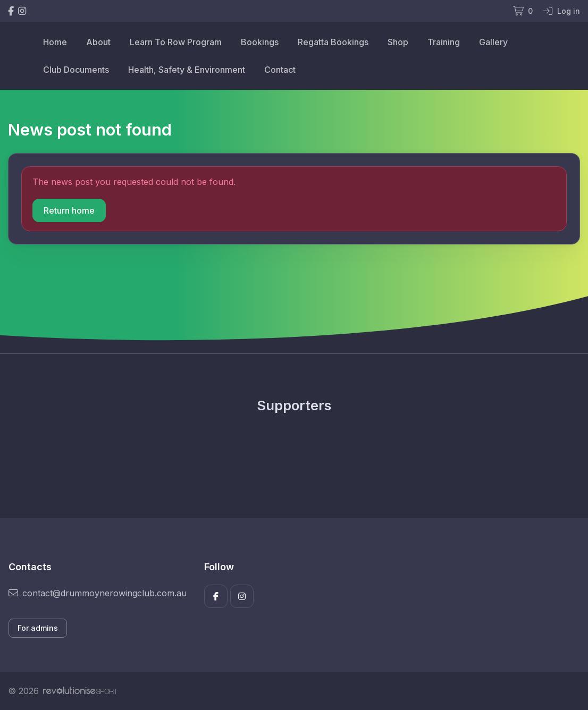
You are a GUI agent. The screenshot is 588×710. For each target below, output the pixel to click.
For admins (38, 628)
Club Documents (76, 70)
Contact (280, 70)
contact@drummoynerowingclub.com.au (98, 593)
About (98, 42)
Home (55, 42)
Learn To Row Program (176, 42)
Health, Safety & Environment (187, 70)
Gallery (493, 42)
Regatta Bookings (333, 42)
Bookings (260, 42)
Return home (69, 210)
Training (444, 42)
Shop (398, 42)
